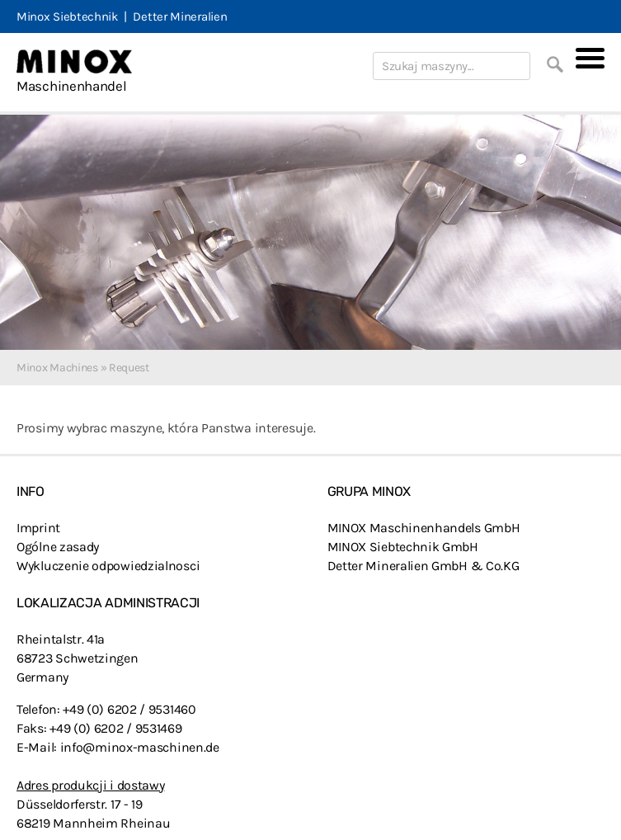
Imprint (38, 528)
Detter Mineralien (180, 17)
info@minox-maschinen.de (140, 747)
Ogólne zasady (58, 547)
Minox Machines (57, 368)
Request (129, 368)
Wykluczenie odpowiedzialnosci (108, 566)
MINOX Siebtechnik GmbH (403, 547)
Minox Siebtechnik (67, 17)
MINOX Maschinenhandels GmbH (424, 528)
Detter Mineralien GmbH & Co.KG (423, 566)
